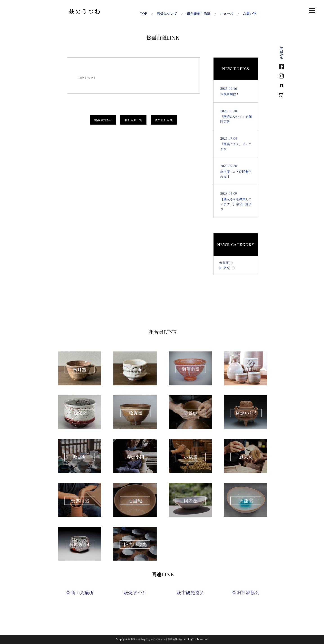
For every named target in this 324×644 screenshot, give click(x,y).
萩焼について (167, 13)
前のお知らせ (103, 120)
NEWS (224, 268)
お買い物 (250, 13)
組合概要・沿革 (199, 13)
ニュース (227, 13)
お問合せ (281, 53)
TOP (143, 13)
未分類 (224, 263)
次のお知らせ (164, 120)
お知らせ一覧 (133, 120)
